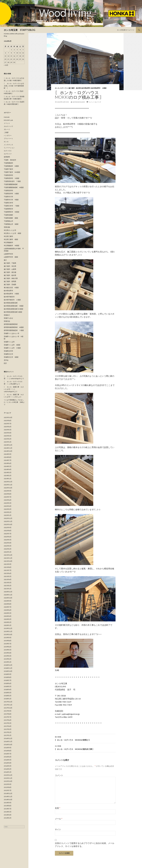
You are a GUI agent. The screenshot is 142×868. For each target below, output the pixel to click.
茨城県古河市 (8, 351)
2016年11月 (8, 741)
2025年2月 (8, 439)
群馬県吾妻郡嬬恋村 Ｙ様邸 (14, 330)
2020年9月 (8, 601)
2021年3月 (8, 583)
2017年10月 (8, 708)
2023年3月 (8, 509)
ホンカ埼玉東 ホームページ (126, 30)
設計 (5, 363)
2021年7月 (8, 570)
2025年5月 (8, 430)
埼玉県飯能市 (8, 242)
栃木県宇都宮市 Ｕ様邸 (12, 300)
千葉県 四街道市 (10, 160)
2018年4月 (8, 689)
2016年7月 (8, 754)
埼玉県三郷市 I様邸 (11, 239)
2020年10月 (8, 598)
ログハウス (64, 88)
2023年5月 (8, 503)
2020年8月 (8, 604)
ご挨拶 (6, 132)
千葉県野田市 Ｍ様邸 (12, 212)
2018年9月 (8, 674)
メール (59, 819)
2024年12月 (8, 445)
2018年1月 (8, 699)
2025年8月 (8, 420)
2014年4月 (8, 815)
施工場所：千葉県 (10, 263)
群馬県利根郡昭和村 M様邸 (14, 327)
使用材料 (7, 157)
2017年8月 (8, 714)
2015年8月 (8, 787)
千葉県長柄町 (8, 215)
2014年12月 (8, 793)
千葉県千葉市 (8, 169)
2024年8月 (8, 457)
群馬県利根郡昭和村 (11, 324)
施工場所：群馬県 (10, 281)
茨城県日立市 (8, 354)
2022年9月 (8, 527)
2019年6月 (8, 647)
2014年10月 (8, 800)
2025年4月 (8, 433)
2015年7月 (8, 790)
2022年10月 (8, 524)
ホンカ (57, 88)
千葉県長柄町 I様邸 (11, 218)
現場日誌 (7, 321)
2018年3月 (8, 693)
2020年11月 (8, 595)
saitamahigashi (79, 102)
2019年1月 (8, 662)
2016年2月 (8, 769)
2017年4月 (8, 726)
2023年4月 (8, 506)
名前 (58, 808)
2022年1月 (8, 552)
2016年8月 (8, 751)
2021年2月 (8, 586)
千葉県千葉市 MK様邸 (12, 172)
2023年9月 (8, 491)
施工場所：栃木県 (75, 88)
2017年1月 (8, 735)
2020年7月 (8, 607)
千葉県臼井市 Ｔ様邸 (12, 206)
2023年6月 (8, 500)
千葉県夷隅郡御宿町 (11, 184)
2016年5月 (8, 760)
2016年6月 (8, 757)
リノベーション (9, 148)
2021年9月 (8, 564)
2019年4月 (8, 653)
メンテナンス (8, 145)
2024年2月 (8, 476)
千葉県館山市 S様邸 (11, 224)
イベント (7, 123)
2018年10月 (8, 671)
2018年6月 (8, 683)
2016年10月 (8, 745)
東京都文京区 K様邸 (11, 288)
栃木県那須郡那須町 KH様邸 (13, 309)
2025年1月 (8, 442)
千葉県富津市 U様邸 (11, 194)
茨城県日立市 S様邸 (11, 357)
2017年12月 (8, 702)
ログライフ (8, 154)
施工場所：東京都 (10, 272)
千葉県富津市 (8, 190)
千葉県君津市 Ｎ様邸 (12, 178)
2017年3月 (8, 729)
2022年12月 (8, 518)
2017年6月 (8, 720)
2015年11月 (8, 778)
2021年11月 (8, 558)
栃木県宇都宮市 (9, 297)
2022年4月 (8, 543)
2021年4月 (8, 579)
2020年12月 (8, 592)
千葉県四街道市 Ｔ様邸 (12, 181)
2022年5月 (8, 540)
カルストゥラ (8, 126)
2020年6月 (8, 610)
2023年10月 (8, 488)
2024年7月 (8, 460)
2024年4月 (8, 469)
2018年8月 (8, 677)
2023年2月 (8, 512)
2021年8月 (8, 567)
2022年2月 (8, 549)
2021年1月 (8, 589)
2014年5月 (8, 812)
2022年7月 (8, 534)
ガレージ (7, 129)
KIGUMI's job (8, 120)
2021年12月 (8, 555)
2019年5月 (8, 650)
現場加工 (7, 315)
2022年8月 (8, 531)
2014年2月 (8, 818)
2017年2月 (8, 732)
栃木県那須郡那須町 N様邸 (13, 312)
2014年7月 (8, 809)
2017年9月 (8, 711)
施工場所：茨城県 (10, 284)
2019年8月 (8, 641)
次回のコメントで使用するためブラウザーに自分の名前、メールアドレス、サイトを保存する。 (85, 845)
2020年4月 (8, 616)
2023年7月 (8, 497)
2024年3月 (8, 472)
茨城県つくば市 (9, 342)
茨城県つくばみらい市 (12, 333)
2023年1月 (8, 515)
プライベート (8, 139)
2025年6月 (8, 427)
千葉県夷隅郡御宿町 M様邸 (14, 187)
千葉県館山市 (8, 221)
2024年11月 (8, 448)
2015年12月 (8, 775)
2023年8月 (8, 494)
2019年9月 (8, 638)
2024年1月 (8, 479)
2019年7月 (8, 644)
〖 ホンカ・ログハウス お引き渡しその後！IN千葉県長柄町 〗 (14, 86)
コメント (59, 775)
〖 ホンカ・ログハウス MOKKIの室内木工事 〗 (85, 747)
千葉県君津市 (8, 175)
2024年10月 (8, 451)
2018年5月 (8, 686)
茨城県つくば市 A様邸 (12, 345)
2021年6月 (8, 573)
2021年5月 (8, 576)
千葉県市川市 (8, 197)
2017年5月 (8, 723)
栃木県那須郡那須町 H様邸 (14, 306)
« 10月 (6, 65)
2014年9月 (8, 803)
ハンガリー (8, 135)
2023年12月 (8, 482)
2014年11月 (8, 796)
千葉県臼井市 (8, 203)
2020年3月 (8, 619)
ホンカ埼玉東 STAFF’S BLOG (20, 30)
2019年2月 (8, 659)
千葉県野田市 (8, 209)
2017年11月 (8, 705)
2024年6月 (8, 463)
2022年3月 (8, 546)
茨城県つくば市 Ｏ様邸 (12, 348)
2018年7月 (8, 680)
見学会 (6, 360)
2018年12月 (8, 665)
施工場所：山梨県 (10, 269)
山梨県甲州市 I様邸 (11, 257)
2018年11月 (8, 668)
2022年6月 (8, 537)
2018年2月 (8, 696)
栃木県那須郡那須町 (11, 303)
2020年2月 (8, 622)
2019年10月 (8, 634)
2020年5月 (8, 613)
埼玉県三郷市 (8, 236)
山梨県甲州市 (8, 254)
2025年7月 (8, 424)
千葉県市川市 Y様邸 (11, 200)
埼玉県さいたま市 (10, 230)
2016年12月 (8, 738)
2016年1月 (8, 772)
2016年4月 (8, 763)
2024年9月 (8, 454)
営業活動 (7, 227)
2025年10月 (8, 417)
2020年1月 (8, 625)
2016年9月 (8, 748)
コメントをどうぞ (95, 102)
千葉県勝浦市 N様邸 (11, 166)
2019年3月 (8, 656)
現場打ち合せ (8, 318)
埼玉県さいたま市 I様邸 (12, 233)
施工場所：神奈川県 (11, 278)
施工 (5, 260)
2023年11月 (8, 485)
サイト (58, 829)
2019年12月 (8, 628)
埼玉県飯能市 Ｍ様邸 (12, 245)
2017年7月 (8, 717)
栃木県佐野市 (86, 88)
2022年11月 (8, 521)
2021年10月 (8, 561)
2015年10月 (8, 781)
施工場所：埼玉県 (10, 266)
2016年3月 (8, 766)
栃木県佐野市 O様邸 (99, 88)
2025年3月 (8, 436)
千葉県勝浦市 (8, 163)
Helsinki (7, 117)
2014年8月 (8, 806)
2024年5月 (8, 466)
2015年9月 (8, 784)
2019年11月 (8, 631)
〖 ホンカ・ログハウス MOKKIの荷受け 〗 (85, 738)
